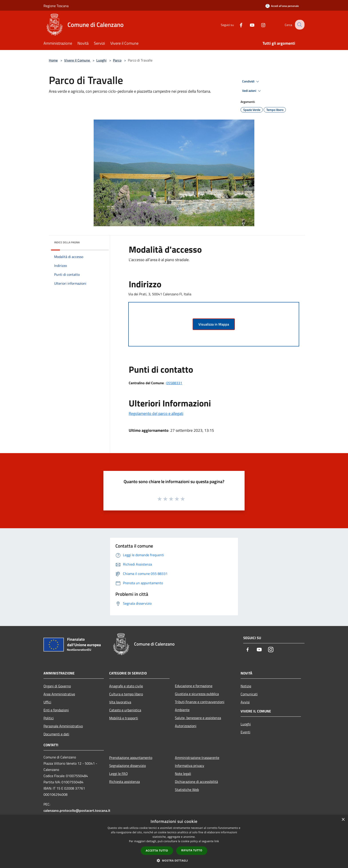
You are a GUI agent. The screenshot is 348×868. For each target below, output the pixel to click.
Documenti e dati (56, 734)
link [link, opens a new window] (217, 841)
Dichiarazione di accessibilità (196, 782)
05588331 (174, 383)
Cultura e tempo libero (126, 694)
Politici (49, 718)
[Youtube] (249, 25)
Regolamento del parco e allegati (156, 413)
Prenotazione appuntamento (131, 758)
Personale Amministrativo (63, 726)
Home (53, 60)
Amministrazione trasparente (197, 758)
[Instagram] (260, 25)
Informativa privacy (190, 766)
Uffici (47, 702)
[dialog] (174, 841)
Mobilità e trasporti (124, 718)
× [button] (343, 820)
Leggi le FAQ (119, 774)
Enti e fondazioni (56, 710)
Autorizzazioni (186, 726)
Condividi (251, 82)
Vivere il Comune (77, 60)
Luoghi (101, 60)
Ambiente (182, 710)
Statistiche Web (187, 790)
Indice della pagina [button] (67, 242)
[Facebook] (237, 25)
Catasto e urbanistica (125, 710)
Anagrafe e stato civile (126, 686)
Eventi (245, 732)
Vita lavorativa (120, 702)
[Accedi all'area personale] (282, 6)
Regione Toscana (56, 6)
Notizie (246, 686)
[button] (174, 860)
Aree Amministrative (59, 694)
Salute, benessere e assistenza (198, 718)
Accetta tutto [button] (157, 851)
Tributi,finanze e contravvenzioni (200, 702)
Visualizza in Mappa (214, 324)
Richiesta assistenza (125, 782)
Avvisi (245, 702)
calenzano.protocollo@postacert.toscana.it (77, 810)
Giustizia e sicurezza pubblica (197, 694)
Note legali (183, 774)
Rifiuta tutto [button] (192, 850)
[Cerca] (299, 25)
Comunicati (249, 694)
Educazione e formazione (194, 686)
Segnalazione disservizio (128, 766)
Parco (117, 60)
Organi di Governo (57, 686)
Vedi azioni (252, 91)
